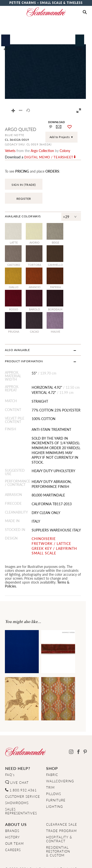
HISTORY (13, 818)
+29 (72, 206)
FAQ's (10, 756)
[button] (85, 12)
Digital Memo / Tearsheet (49, 157)
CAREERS (13, 831)
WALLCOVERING (60, 762)
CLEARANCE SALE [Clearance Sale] (62, 805)
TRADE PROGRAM (61, 811)
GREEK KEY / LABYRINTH (56, 533)
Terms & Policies (34, 567)
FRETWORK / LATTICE (53, 528)
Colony (65, 151)
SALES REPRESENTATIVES (21, 792)
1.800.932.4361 (21, 771)
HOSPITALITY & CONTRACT (59, 820)
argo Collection (42, 151)
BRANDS (12, 811)
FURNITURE (56, 781)
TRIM (50, 768)
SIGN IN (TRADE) (24, 185)
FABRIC (52, 756)
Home (10, 860)
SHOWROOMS (17, 784)
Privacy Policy (32, 860)
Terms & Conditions (66, 860)
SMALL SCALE (46, 538)
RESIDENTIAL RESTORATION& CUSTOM (58, 832)
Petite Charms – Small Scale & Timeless (46, 3)
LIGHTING (55, 787)
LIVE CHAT (17, 763)
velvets (10, 151)
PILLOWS (54, 775)
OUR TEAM (14, 824)
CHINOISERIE (46, 523)
